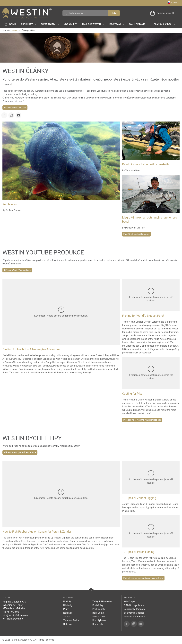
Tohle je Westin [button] (93, 24)
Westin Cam (99, 617)
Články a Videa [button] (165, 24)
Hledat (114, 13)
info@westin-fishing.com (15, 615)
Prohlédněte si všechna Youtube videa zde (142, 420)
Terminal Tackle (71, 620)
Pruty (66, 609)
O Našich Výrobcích (134, 605)
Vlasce (67, 617)
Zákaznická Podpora (134, 609)
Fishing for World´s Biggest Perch (143, 316)
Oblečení (68, 624)
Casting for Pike (132, 394)
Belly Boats (98, 613)
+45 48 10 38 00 (11, 612)
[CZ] (27, 13)
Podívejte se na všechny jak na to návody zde (143, 578)
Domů (15, 31)
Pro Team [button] (117, 24)
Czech (173, 3)
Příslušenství (99, 609)
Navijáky (68, 613)
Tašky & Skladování (102, 602)
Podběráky (98, 605)
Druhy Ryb (98, 624)
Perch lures (10, 204)
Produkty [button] (29, 24)
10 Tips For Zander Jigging (139, 498)
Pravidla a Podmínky (134, 617)
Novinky (67, 602)
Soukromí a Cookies (134, 613)
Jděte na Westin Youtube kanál (17, 270)
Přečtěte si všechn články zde (137, 234)
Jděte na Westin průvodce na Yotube (20, 452)
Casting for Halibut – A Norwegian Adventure (31, 349)
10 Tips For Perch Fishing (138, 552)
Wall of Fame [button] (139, 24)
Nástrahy (68, 605)
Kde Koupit (70, 24)
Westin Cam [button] (50, 24)
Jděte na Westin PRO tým (15, 108)
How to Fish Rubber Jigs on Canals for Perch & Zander (37, 532)
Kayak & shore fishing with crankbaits (146, 164)
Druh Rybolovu (100, 620)
